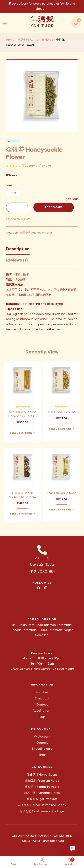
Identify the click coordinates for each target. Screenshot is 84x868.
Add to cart (54, 207)
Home (10, 40)
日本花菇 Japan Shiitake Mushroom (22, 495)
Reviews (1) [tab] (17, 261)
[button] (72, 848)
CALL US (42, 559)
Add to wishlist (20, 219)
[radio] (13, 193)
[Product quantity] (19, 207)
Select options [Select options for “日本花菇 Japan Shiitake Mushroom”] (21, 514)
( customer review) (36, 166)
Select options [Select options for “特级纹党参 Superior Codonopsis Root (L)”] (21, 433)
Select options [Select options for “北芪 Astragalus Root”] (60, 510)
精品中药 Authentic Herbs (35, 40)
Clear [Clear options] (74, 199)
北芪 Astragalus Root (62, 493)
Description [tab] (18, 249)
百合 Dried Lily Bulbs (62, 412)
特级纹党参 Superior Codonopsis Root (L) (22, 414)
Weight (12, 186)
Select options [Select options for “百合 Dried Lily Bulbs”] (60, 429)
